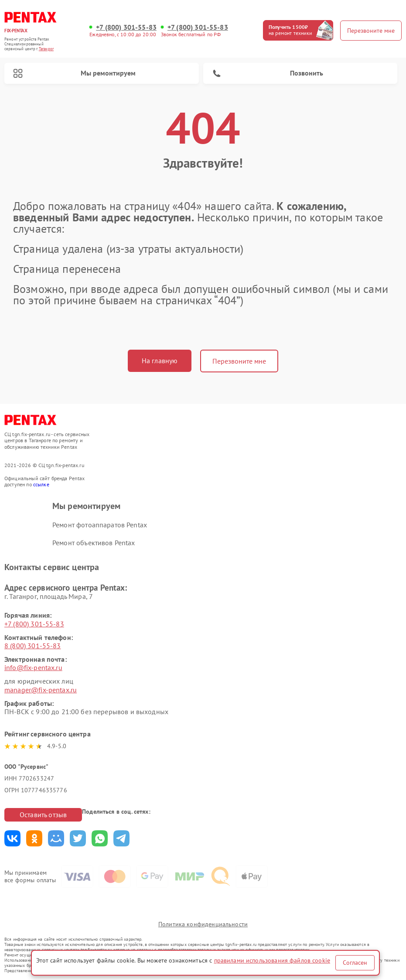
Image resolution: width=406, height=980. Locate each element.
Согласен (355, 963)
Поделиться (12, 838)
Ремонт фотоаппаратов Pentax (100, 525)
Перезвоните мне (239, 361)
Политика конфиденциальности (203, 924)
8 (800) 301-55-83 (33, 646)
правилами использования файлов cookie (272, 960)
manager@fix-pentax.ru (41, 690)
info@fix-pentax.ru (33, 667)
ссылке (41, 484)
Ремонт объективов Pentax (94, 543)
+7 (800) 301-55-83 (126, 27)
